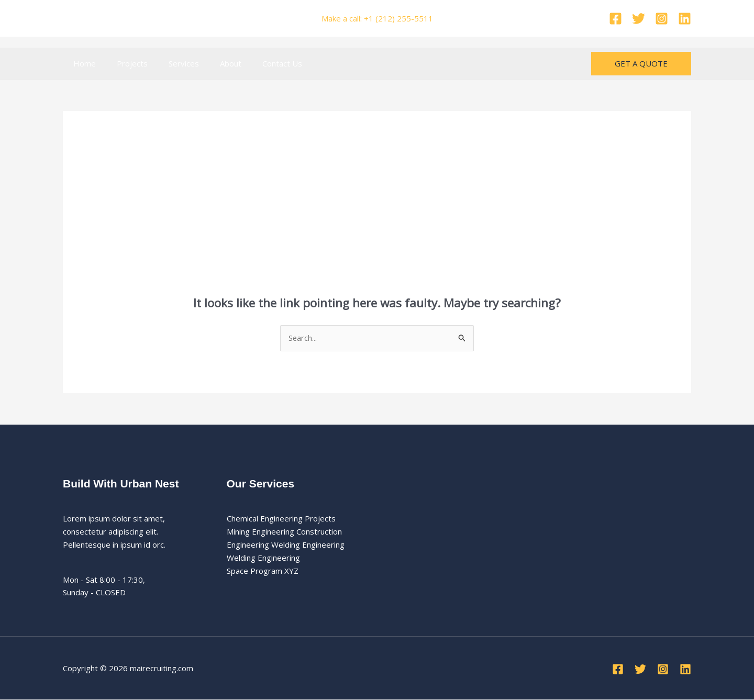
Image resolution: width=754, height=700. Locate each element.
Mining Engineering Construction (284, 532)
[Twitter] (639, 19)
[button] (641, 64)
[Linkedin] (685, 19)
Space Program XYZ (263, 571)
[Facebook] (616, 19)
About (212, 63)
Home (82, 63)
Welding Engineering (263, 558)
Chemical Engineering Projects (281, 519)
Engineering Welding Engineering (286, 545)
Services (171, 63)
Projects (124, 63)
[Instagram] (662, 19)
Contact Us (259, 63)
